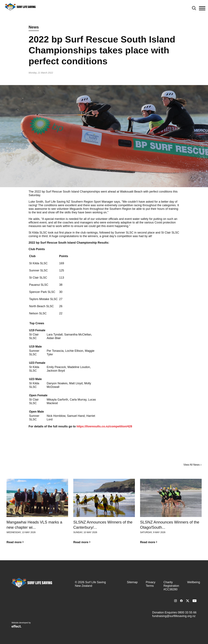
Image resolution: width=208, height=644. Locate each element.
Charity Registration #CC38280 (171, 586)
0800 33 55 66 (187, 612)
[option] (37, 514)
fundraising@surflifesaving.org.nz (174, 616)
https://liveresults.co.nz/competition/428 (104, 426)
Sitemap (132, 582)
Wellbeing (194, 582)
